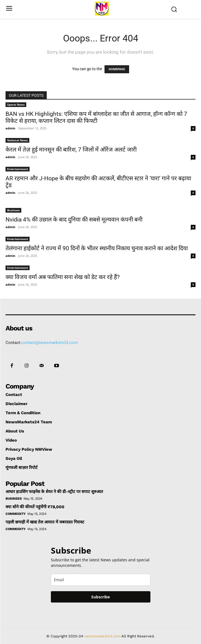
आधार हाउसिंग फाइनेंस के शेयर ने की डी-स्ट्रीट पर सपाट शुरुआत (54, 492)
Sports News (16, 105)
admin (10, 128)
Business (13, 210)
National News (17, 140)
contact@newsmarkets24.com (49, 343)
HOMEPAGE (117, 69)
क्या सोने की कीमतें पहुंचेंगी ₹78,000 (35, 507)
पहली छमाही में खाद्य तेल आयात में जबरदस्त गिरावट (45, 522)
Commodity (16, 514)
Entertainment (18, 169)
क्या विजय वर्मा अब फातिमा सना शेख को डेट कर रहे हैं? (63, 277)
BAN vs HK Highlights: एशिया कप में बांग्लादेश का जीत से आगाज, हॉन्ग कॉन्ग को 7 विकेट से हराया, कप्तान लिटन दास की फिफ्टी (96, 117)
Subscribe (100, 597)
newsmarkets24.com (102, 636)
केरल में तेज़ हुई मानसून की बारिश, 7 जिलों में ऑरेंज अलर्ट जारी (71, 150)
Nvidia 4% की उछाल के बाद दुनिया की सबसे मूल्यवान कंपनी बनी (74, 220)
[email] (101, 580)
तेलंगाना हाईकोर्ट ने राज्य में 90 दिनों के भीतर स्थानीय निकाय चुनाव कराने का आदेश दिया (97, 248)
